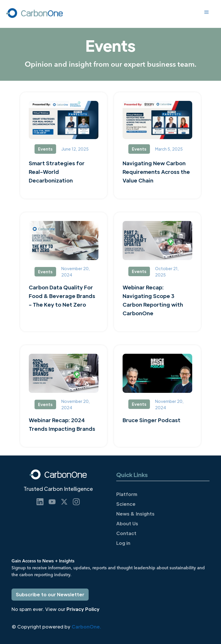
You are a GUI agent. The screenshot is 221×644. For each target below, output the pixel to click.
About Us (127, 523)
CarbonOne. (86, 627)
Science (126, 504)
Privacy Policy (83, 609)
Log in (123, 543)
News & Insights (135, 514)
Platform (127, 494)
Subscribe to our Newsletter (50, 594)
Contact (126, 533)
